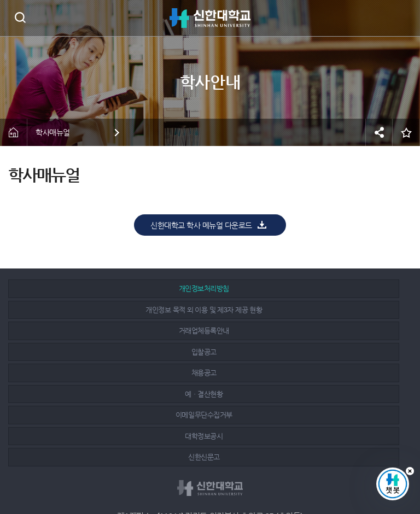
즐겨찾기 (406, 132)
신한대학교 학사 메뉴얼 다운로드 (201, 225)
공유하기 (379, 132)
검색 (20, 17)
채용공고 (205, 310)
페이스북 (187, 477)
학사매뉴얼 (53, 132)
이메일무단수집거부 (74, 331)
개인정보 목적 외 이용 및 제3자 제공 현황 (205, 288)
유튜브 (236, 477)
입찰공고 (74, 310)
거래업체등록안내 (337, 288)
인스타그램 (212, 477)
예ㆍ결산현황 (337, 310)
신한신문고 (337, 331)
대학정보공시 (205, 331)
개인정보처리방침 (74, 288)
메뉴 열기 (404, 18)
